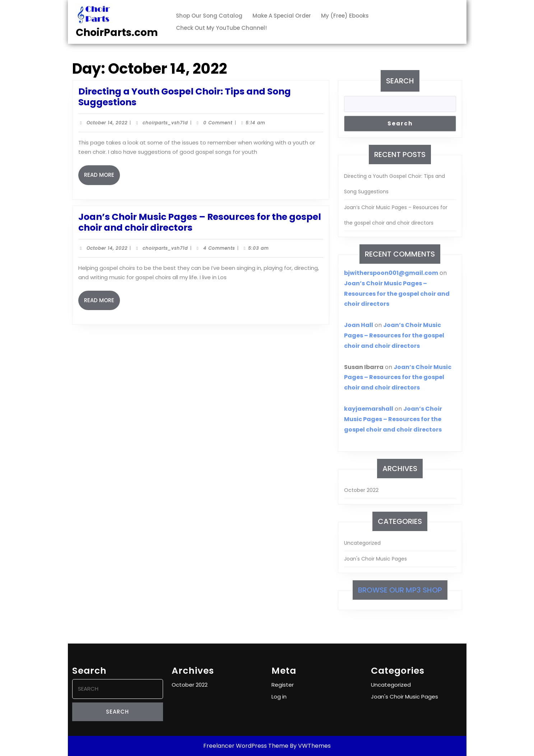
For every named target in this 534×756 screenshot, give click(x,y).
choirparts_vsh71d (165, 123)
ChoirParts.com (117, 33)
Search (400, 81)
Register (283, 685)
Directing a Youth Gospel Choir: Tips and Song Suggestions (185, 97)
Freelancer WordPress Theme (246, 746)
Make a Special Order (282, 16)
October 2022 (361, 490)
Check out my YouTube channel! (221, 28)
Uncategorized (362, 543)
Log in (279, 697)
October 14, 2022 (107, 123)
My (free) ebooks (345, 16)
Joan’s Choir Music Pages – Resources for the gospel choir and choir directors (200, 222)
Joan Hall (359, 325)
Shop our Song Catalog (209, 16)
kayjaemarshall (369, 409)
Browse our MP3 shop (400, 590)
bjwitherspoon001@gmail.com (391, 273)
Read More (102, 178)
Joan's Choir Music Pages (375, 559)
